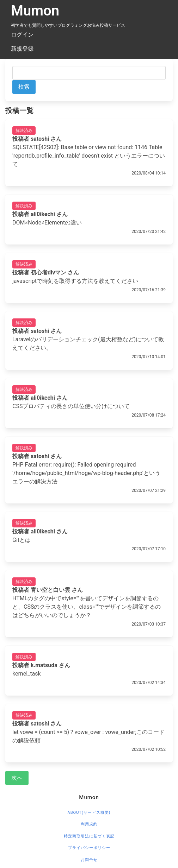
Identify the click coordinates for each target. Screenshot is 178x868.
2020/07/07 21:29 (149, 490)
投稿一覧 (19, 110)
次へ (17, 778)
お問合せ (89, 860)
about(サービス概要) (89, 813)
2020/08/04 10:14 (149, 173)
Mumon (35, 11)
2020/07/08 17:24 (149, 415)
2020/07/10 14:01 (149, 357)
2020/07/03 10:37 (149, 624)
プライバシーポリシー (89, 848)
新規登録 (22, 49)
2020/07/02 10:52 (149, 749)
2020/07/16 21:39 (149, 290)
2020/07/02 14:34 (149, 683)
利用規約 (89, 824)
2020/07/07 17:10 (149, 549)
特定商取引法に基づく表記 (89, 836)
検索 (24, 87)
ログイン (22, 35)
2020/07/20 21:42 (149, 232)
